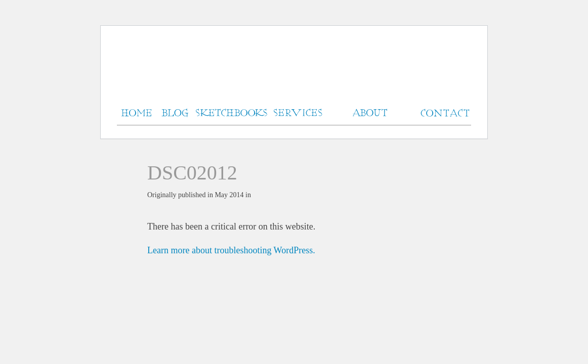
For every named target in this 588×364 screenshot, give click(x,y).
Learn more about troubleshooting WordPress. (231, 250)
